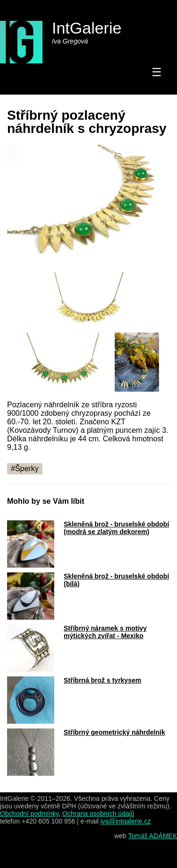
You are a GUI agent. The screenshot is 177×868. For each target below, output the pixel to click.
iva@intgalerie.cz (126, 821)
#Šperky (25, 469)
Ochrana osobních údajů (98, 814)
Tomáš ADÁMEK (153, 836)
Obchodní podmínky (29, 814)
